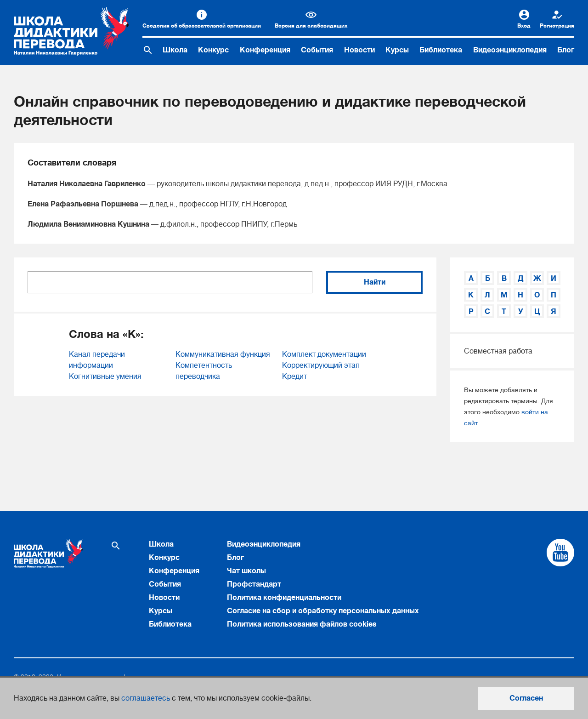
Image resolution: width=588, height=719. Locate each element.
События (317, 50)
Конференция (265, 50)
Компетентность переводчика (204, 371)
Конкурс (213, 50)
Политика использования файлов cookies (302, 624)
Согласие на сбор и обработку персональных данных (323, 611)
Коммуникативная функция (223, 354)
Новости (359, 50)
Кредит (294, 377)
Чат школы (246, 571)
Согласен (526, 698)
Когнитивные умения (105, 377)
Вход (524, 26)
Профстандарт (254, 584)
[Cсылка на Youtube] (560, 553)
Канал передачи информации (97, 360)
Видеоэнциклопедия (510, 50)
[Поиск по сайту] (148, 50)
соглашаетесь (146, 698)
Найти (375, 282)
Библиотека (441, 50)
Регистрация (557, 26)
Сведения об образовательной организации (202, 26)
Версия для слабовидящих (311, 26)
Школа (175, 50)
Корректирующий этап (321, 365)
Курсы (397, 50)
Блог (566, 50)
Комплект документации (324, 354)
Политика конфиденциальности (284, 598)
